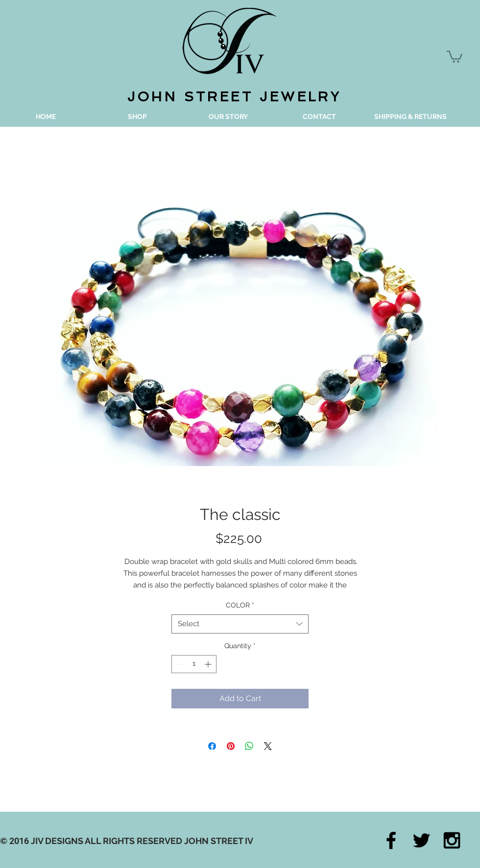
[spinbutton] (194, 664)
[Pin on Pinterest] (231, 746)
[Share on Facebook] (212, 746)
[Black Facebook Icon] (391, 840)
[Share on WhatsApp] (249, 746)
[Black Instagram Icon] (452, 840)
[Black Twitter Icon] (421, 840)
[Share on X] (268, 746)
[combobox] (240, 624)
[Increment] (209, 664)
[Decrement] (179, 664)
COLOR (240, 605)
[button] (455, 56)
